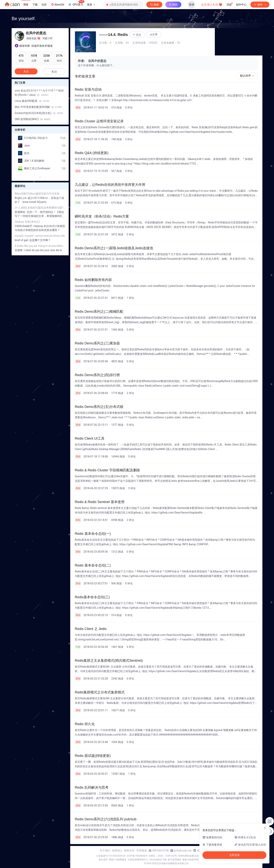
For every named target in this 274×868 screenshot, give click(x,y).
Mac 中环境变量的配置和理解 (38, 107)
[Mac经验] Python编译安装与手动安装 (37, 194)
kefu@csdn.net (183, 851)
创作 (260, 5)
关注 (26, 71)
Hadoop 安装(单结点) (27, 222)
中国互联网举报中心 (138, 860)
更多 (91, 5)
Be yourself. (24, 19)
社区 (44, 5)
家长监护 (103, 860)
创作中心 (241, 5)
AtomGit (57, 4)
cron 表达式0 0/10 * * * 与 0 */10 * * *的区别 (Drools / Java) (39, 93)
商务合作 (129, 851)
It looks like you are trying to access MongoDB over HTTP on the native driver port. (40, 246)
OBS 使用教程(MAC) (33, 119)
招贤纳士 (117, 851)
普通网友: (21, 212)
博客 (26, 5)
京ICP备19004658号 (137, 856)
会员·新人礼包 (212, 4)
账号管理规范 (174, 860)
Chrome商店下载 (158, 860)
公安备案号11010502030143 (111, 856)
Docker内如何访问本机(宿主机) (39, 113)
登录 (192, 5)
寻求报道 (142, 851)
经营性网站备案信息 (188, 856)
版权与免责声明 (190, 860)
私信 (54, 72)
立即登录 (234, 855)
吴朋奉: (19, 250)
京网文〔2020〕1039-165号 (163, 856)
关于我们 (105, 851)
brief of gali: (22, 240)
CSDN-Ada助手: (24, 226)
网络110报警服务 (118, 860)
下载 (35, 5)
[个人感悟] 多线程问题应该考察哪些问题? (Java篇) (40, 208)
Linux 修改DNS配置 (32, 101)
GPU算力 (76, 3)
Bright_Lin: (21, 198)
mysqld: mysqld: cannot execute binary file (40, 236)
